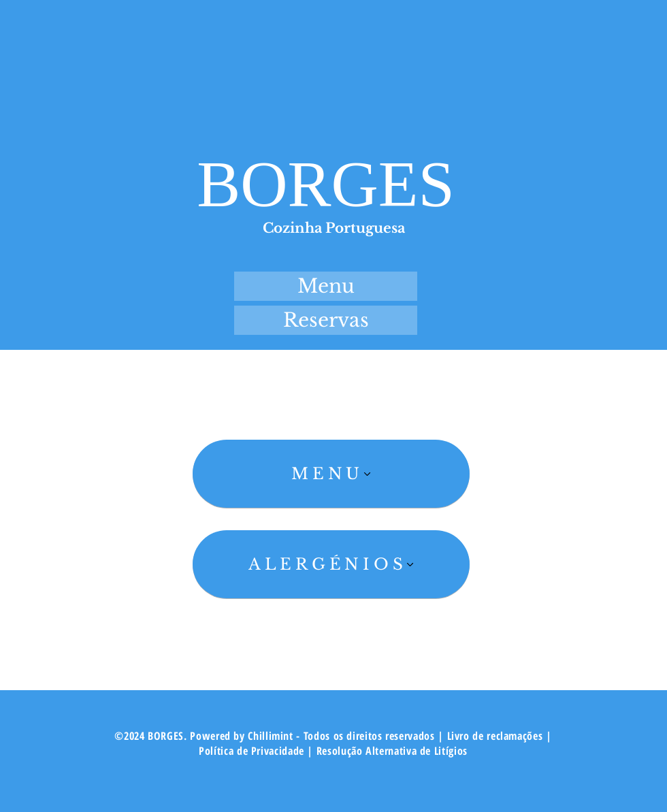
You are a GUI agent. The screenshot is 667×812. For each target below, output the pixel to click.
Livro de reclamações (497, 736)
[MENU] (331, 474)
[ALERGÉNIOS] (331, 564)
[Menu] (326, 286)
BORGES (326, 184)
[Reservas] (326, 320)
